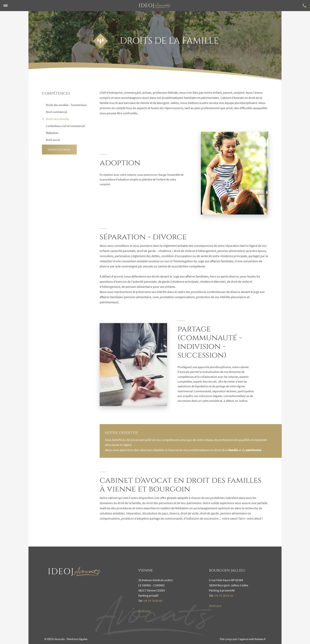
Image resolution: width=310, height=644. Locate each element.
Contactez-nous (59, 150)
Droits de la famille (57, 119)
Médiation (52, 133)
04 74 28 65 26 (224, 595)
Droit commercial (57, 112)
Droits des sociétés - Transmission (66, 105)
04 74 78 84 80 (153, 601)
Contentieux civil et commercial (65, 126)
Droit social (53, 140)
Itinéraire (144, 611)
